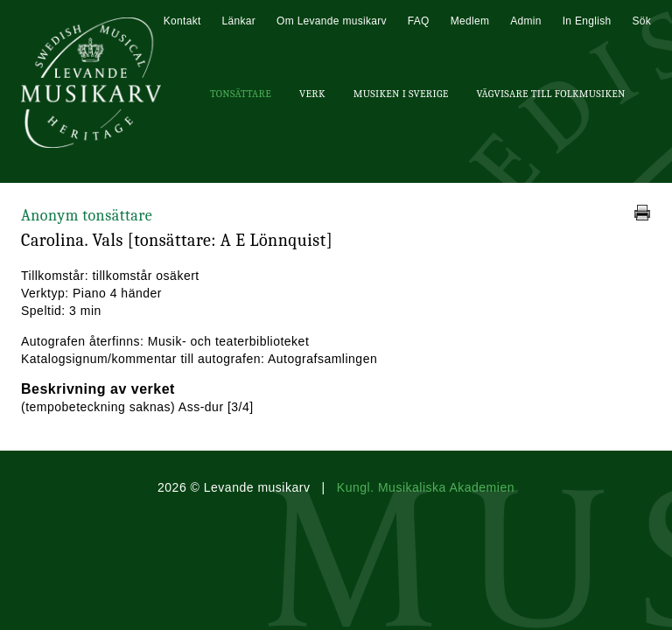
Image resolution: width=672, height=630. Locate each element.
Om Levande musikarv (332, 21)
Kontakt (182, 21)
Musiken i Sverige (401, 94)
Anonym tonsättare (87, 216)
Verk (312, 94)
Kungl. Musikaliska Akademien (426, 487)
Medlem (470, 21)
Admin (526, 21)
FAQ (419, 21)
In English (587, 21)
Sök (641, 21)
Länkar (239, 21)
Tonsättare (241, 94)
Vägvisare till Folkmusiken (550, 94)
